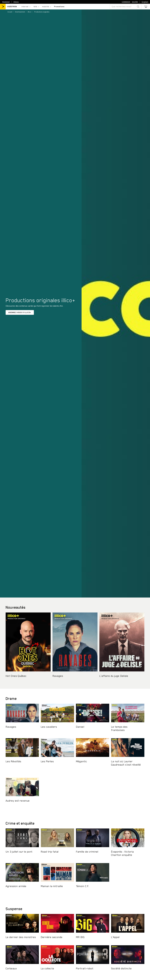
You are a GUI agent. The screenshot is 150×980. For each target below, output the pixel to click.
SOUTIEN (135, 2)
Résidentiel (6, 2)
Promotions (59, 7)
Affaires (16, 2)
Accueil (10, 12)
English (145, 2)
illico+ (30, 12)
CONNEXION (126, 2)
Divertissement (20, 12)
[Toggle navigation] (26, 7)
